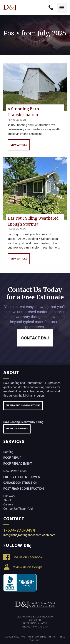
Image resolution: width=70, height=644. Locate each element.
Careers (8, 504)
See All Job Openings (17, 429)
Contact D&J (35, 338)
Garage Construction (20, 483)
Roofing (8, 452)
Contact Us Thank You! (18, 509)
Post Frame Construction (24, 489)
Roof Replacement (18, 464)
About (7, 500)
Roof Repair (12, 458)
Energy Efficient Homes (21, 477)
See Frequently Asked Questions (23, 405)
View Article (19, 145)
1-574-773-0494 (19, 530)
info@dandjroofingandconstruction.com (29, 535)
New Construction (15, 471)
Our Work (9, 496)
